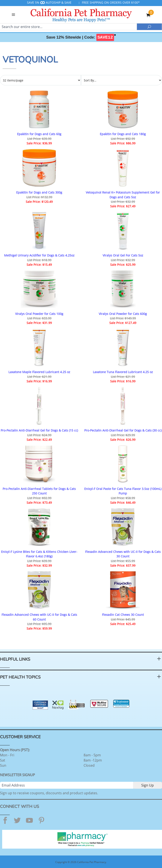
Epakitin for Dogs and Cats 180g (123, 134)
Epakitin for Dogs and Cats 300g (39, 192)
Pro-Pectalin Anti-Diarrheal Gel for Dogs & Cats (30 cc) (123, 430)
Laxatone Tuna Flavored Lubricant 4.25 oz (123, 372)
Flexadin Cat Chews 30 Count (123, 615)
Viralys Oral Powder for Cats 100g (39, 314)
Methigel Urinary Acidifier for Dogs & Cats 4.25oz (39, 255)
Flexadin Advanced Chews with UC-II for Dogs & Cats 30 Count (123, 554)
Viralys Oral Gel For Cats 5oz (123, 255)
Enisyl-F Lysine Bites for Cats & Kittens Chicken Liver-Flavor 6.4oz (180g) (39, 554)
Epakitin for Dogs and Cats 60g (39, 134)
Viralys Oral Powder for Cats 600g (123, 314)
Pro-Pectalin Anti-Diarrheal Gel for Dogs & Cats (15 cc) (39, 430)
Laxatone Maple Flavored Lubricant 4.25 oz (39, 372)
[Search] (68, 27)
